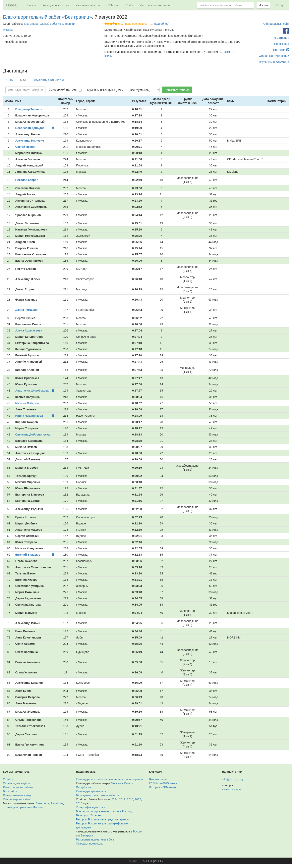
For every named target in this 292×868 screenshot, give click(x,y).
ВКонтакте (42, 803)
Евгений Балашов (28, 555)
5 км (23, 80)
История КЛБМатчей (162, 787)
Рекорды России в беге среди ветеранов (102, 819)
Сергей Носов (25, 147)
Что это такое (158, 779)
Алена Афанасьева (29, 330)
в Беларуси (86, 835)
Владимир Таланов (29, 109)
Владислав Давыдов (30, 128)
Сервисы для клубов (17, 783)
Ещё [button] (130, 5)
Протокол (281, 50)
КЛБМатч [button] (113, 5)
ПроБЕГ (13, 5)
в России (137, 831)
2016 (79, 803)
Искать (263, 5)
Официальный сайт (276, 24)
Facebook (57, 803)
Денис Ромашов (26, 310)
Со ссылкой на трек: (63, 90)
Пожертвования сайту (17, 795)
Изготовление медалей (155, 5)
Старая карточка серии (274, 56)
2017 (138, 799)
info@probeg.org (232, 779)
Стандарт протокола (89, 844)
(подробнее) (161, 24)
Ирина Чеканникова (29, 416)
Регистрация (281, 38)
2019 (122, 799)
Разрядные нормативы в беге (95, 839)
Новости (31, 5)
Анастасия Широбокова (32, 391)
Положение (282, 44)
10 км (10, 80)
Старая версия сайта (17, 799)
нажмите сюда (231, 789)
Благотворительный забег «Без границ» (47, 17)
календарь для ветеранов (126, 779)
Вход (280, 5)
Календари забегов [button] (56, 5)
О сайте (8, 779)
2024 (114, 799)
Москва (8, 30)
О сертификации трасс (91, 807)
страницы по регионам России (23, 807)
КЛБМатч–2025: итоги (163, 783)
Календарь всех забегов (92, 779)
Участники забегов (88, 5)
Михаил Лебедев (27, 403)
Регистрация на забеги (18, 787)
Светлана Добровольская (33, 435)
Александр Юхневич (30, 141)
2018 (130, 799)
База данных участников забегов (98, 795)
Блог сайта (10, 791)
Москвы (116, 783)
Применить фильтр (177, 90)
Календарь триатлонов (91, 791)
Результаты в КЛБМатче (273, 62)
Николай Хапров (27, 180)
